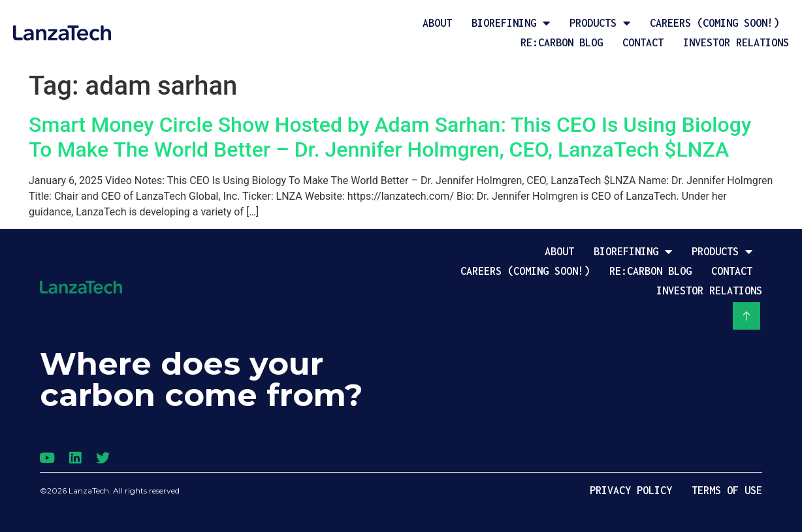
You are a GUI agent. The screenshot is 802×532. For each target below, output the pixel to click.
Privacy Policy (631, 490)
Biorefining (511, 23)
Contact (643, 42)
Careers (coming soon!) (714, 23)
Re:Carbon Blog (562, 42)
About (437, 23)
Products (600, 23)
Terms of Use (727, 490)
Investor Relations (736, 42)
